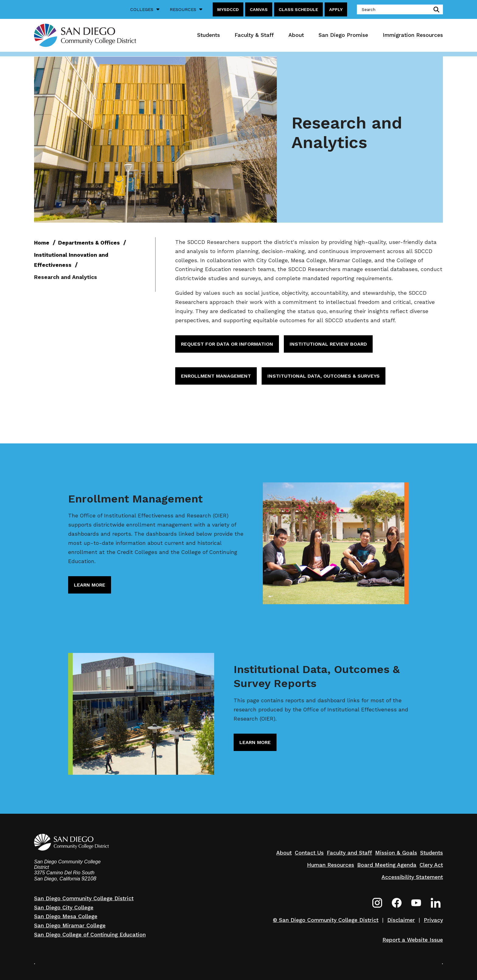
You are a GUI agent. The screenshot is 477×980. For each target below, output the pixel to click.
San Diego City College (64, 908)
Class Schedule (298, 9)
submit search (435, 9)
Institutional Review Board (328, 344)
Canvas (259, 9)
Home (42, 243)
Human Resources (331, 865)
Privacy (433, 920)
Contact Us (309, 853)
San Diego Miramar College (70, 925)
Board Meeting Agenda (387, 865)
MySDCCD (228, 9)
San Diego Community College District (84, 898)
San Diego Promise (343, 35)
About (296, 35)
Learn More (90, 585)
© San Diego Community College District (326, 920)
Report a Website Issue (413, 940)
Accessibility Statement (412, 877)
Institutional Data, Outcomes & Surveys (324, 376)
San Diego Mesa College (66, 916)
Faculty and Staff (349, 853)
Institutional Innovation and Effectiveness (71, 260)
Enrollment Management (216, 376)
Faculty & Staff (254, 35)
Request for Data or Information (227, 344)
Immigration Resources (413, 35)
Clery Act (431, 865)
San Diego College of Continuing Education (90, 935)
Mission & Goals (396, 853)
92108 (89, 879)
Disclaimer (401, 920)
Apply (336, 9)
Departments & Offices (89, 243)
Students (209, 35)
